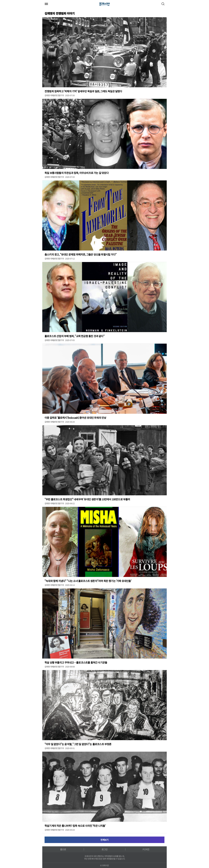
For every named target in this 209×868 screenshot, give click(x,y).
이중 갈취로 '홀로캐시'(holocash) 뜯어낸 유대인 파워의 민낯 (75, 418)
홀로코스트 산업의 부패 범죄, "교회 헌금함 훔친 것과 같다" (75, 336)
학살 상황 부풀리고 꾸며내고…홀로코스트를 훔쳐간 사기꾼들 (76, 662)
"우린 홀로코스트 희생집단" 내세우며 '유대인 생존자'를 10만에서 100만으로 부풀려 (87, 499)
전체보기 (104, 840)
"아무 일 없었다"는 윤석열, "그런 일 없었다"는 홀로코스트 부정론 (78, 744)
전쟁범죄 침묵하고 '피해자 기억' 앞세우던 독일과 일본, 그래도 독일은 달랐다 (83, 91)
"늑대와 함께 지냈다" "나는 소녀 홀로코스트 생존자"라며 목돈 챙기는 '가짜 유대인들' (88, 581)
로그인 (105, 849)
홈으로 (63, 849)
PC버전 (146, 849)
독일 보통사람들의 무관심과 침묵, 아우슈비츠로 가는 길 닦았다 (77, 173)
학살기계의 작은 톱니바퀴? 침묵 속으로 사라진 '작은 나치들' (75, 826)
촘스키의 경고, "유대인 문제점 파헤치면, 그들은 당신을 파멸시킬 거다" (81, 254)
